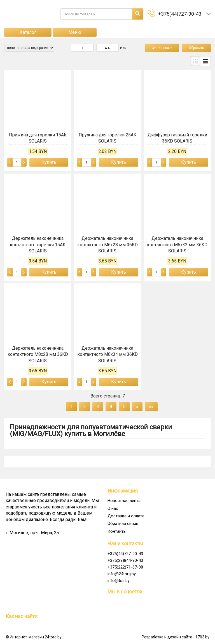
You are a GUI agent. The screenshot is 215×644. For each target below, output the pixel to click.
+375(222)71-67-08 (125, 567)
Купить (49, 162)
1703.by (202, 637)
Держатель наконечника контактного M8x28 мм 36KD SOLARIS (38, 354)
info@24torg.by (122, 574)
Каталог (28, 32)
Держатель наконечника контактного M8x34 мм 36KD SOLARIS (107, 354)
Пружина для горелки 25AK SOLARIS (107, 138)
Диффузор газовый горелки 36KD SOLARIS (177, 138)
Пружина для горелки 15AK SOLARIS (38, 138)
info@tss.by (119, 581)
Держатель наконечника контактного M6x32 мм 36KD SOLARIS (177, 245)
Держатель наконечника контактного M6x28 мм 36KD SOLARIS (107, 245)
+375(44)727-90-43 (125, 554)
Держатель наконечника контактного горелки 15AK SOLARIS (38, 245)
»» (151, 407)
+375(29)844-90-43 (125, 560)
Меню (75, 32)
